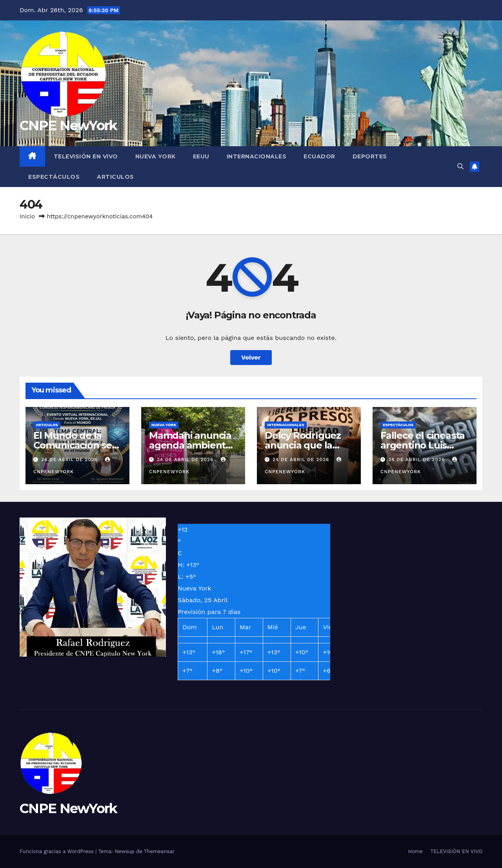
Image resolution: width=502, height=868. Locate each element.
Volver (251, 357)
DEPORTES (370, 156)
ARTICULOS (115, 177)
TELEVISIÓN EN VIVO (86, 156)
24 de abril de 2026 (70, 459)
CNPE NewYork (68, 125)
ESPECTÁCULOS (54, 177)
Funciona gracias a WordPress (57, 851)
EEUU (201, 156)
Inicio (27, 216)
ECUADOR (319, 156)
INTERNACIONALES (257, 156)
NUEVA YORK (156, 156)
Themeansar (159, 851)
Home (415, 851)
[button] (460, 166)
